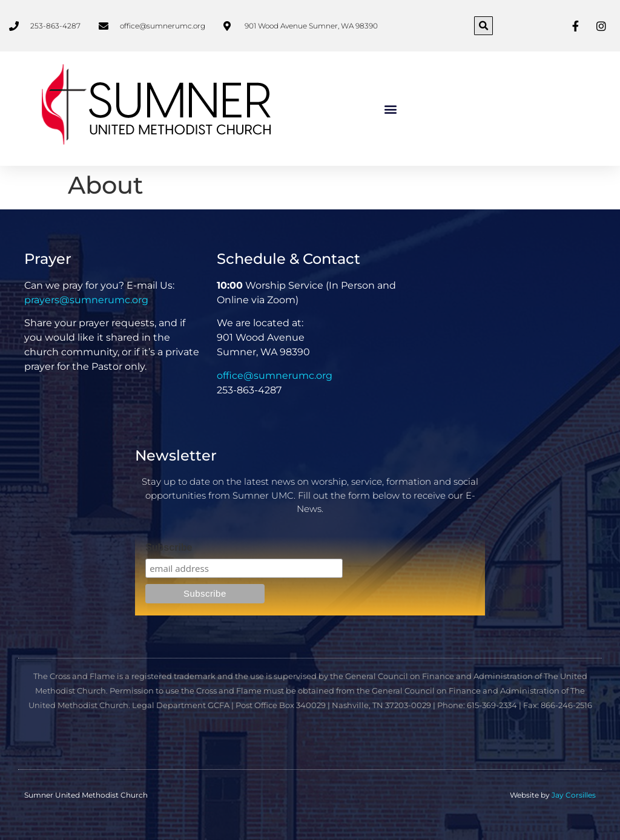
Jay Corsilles (574, 795)
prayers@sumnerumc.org (86, 300)
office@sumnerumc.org (275, 376)
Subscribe (169, 548)
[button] (483, 26)
